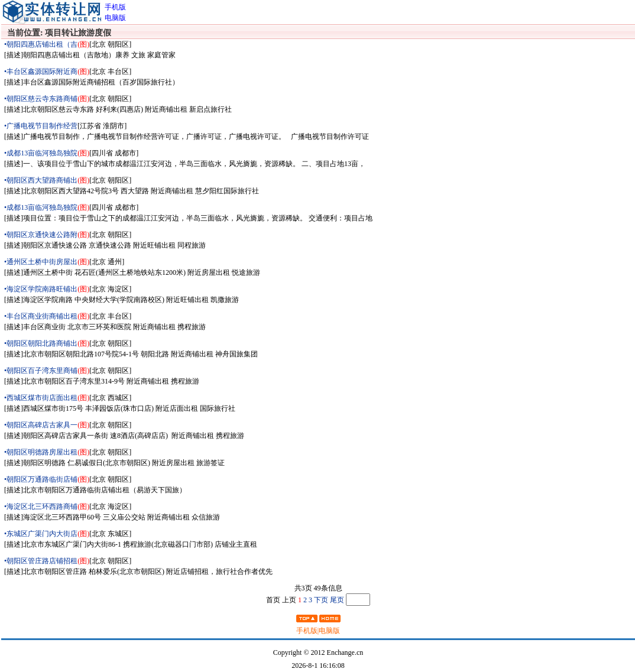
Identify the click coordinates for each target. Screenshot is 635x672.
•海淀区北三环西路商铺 (41, 507)
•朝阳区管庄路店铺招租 (41, 561)
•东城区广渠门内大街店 (41, 534)
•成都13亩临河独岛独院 (41, 153)
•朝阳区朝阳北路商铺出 (41, 343)
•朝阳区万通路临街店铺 (41, 479)
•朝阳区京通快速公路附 (41, 235)
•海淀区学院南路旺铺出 (41, 289)
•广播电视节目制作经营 (41, 126)
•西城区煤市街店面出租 (41, 398)
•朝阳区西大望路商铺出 (41, 180)
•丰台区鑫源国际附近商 (41, 72)
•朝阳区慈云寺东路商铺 (41, 99)
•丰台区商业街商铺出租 (41, 316)
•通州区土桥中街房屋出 (41, 262)
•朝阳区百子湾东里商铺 (41, 371)
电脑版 (329, 631)
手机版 (307, 631)
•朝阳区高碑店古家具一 (41, 425)
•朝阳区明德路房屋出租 (41, 452)
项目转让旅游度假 (79, 33)
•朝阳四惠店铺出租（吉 (41, 44)
